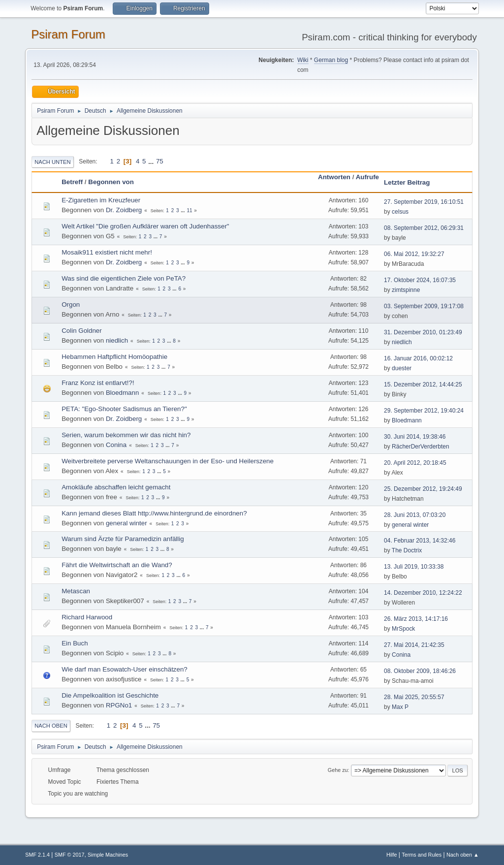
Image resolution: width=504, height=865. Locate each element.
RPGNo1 (119, 705)
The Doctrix (407, 550)
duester (402, 368)
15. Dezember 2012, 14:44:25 (423, 384)
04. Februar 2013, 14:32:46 (420, 541)
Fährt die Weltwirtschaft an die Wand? (117, 565)
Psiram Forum (68, 34)
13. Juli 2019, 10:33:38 (414, 567)
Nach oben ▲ (463, 855)
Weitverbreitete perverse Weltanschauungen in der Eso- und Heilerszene (168, 461)
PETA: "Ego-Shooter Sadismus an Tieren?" (124, 409)
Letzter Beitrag (407, 182)
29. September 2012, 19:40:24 (424, 411)
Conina (116, 445)
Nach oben (51, 726)
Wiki (303, 60)
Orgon (71, 304)
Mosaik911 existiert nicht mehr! (107, 252)
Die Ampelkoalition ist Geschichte (110, 695)
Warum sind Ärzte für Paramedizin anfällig (123, 539)
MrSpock (403, 629)
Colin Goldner (82, 331)
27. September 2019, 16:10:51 (424, 202)
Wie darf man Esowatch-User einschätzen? (125, 669)
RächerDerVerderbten (421, 447)
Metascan (76, 591)
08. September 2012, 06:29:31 (424, 228)
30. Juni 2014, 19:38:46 (415, 437)
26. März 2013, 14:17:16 (416, 619)
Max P (400, 707)
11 (189, 210)
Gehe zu (338, 770)
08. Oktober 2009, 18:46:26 (420, 671)
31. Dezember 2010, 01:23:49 (423, 332)
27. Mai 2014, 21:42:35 (414, 645)
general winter (126, 523)
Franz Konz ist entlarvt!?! (98, 383)
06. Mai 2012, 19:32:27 (414, 254)
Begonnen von (111, 182)
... (152, 161)
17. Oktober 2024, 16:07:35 (420, 280)
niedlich (117, 340)
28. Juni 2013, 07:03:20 (415, 515)
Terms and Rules (422, 855)
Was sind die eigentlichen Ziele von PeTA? (124, 278)
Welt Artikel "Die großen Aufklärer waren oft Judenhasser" (145, 226)
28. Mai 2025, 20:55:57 (414, 697)
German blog (331, 60)
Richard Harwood (87, 617)
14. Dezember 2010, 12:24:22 (423, 593)
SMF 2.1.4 (37, 855)
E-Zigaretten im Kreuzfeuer (101, 200)
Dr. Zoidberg (124, 210)
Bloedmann (122, 393)
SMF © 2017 (70, 855)
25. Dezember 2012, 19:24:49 (423, 489)
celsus (400, 212)
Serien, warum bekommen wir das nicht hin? (126, 435)
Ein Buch (75, 643)
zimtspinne (406, 290)
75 (160, 161)
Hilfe (392, 855)
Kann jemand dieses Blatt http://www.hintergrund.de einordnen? (154, 513)
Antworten (334, 177)
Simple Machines (108, 855)
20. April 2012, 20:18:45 (415, 463)
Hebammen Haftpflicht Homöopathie (114, 357)
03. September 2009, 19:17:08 (424, 306)
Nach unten (52, 162)
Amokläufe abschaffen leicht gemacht (116, 487)
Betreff (72, 182)
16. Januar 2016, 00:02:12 (418, 358)
